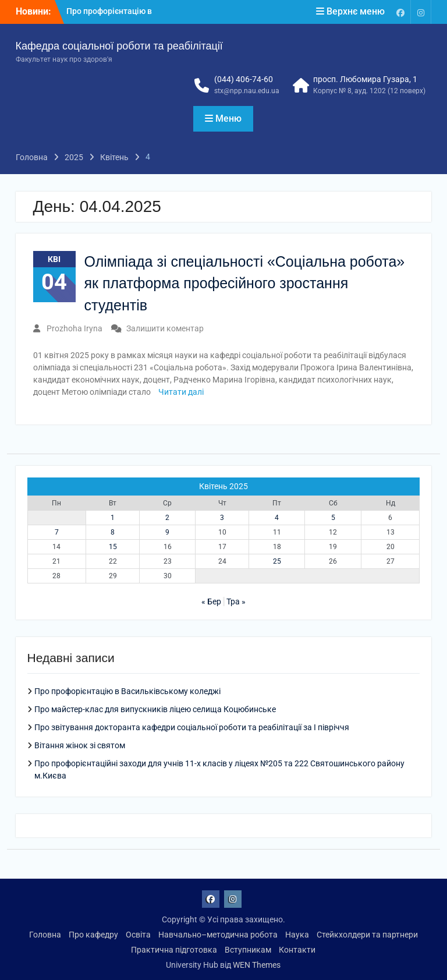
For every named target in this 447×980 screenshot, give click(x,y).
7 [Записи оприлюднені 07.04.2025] (57, 532)
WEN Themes (257, 965)
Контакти (297, 950)
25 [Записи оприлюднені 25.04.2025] (277, 561)
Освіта (138, 935)
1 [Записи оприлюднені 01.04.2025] (113, 518)
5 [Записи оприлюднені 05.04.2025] (333, 518)
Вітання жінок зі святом (80, 745)
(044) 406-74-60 (244, 79)
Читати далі (181, 392)
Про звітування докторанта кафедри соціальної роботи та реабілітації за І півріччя (192, 727)
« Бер (211, 602)
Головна (45, 935)
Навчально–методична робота (218, 935)
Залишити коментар (165, 328)
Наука (297, 935)
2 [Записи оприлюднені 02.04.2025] (167, 518)
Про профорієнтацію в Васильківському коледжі (127, 691)
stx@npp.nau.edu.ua (247, 91)
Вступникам (248, 950)
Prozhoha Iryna (74, 328)
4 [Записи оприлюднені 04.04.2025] (277, 518)
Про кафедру (93, 935)
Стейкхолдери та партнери (367, 935)
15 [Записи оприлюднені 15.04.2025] (113, 547)
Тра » (236, 602)
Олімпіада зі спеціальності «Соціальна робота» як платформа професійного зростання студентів (245, 283)
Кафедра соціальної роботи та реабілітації (119, 46)
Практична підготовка (174, 950)
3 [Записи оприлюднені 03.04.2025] (222, 518)
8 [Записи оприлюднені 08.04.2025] (113, 532)
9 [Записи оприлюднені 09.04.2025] (167, 532)
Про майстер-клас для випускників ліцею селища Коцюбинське (155, 709)
